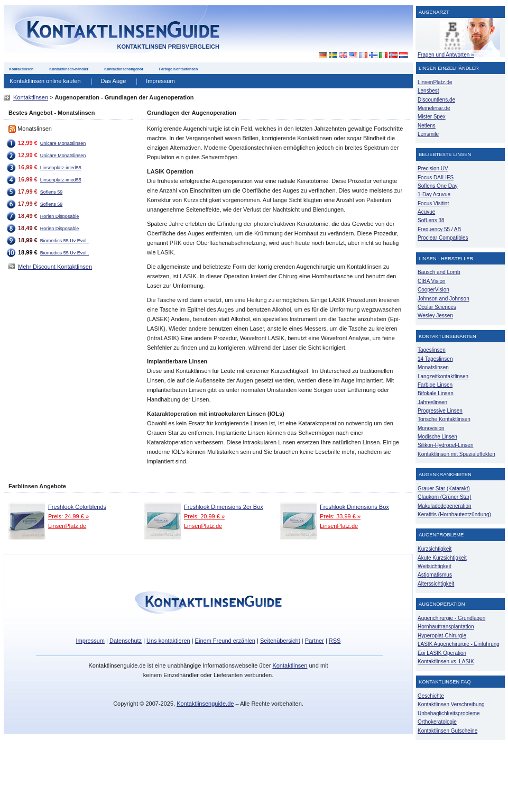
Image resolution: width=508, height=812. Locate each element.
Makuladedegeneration (445, 506)
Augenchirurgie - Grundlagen (451, 618)
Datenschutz (126, 641)
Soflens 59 (51, 192)
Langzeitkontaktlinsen (443, 376)
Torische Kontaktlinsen (444, 419)
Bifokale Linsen (436, 393)
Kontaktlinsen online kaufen (45, 81)
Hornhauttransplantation (446, 627)
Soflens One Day (437, 186)
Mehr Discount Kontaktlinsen (55, 267)
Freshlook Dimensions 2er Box (224, 507)
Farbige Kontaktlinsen (179, 69)
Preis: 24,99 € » (68, 516)
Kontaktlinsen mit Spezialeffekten (456, 454)
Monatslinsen (433, 367)
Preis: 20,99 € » (204, 516)
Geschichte (431, 696)
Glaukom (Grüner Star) (445, 497)
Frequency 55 (434, 229)
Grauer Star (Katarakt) (444, 489)
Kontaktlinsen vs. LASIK (446, 662)
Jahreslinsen (432, 402)
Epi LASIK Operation (442, 653)
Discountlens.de (436, 100)
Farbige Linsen (435, 385)
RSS (335, 641)
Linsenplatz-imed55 (61, 168)
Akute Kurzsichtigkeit (442, 558)
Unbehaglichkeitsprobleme (449, 713)
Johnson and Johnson (444, 299)
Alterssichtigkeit (436, 584)
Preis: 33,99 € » (340, 516)
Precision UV (433, 168)
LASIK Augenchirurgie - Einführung (459, 644)
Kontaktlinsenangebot (124, 69)
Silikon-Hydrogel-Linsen (445, 445)
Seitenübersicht (280, 641)
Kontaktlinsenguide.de (205, 704)
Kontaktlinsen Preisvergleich (168, 47)
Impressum (160, 81)
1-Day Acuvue (434, 194)
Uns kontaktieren (168, 641)
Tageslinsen (432, 350)
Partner (315, 641)
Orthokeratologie (437, 722)
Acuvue (426, 212)
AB (458, 229)
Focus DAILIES (436, 177)
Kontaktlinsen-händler (69, 69)
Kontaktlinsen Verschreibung (451, 704)
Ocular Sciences (437, 307)
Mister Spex (432, 117)
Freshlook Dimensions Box (354, 507)
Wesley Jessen (435, 316)
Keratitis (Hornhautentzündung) (454, 514)
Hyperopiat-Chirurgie (442, 636)
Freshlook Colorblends (77, 507)
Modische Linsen (437, 437)
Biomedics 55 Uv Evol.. (64, 241)
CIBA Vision (432, 281)
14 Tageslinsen (435, 359)
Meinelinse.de (434, 108)
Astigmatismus (435, 575)
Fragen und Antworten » (446, 55)
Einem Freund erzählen (225, 641)
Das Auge (114, 81)
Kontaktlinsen (21, 69)
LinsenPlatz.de (67, 526)
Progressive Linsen (440, 411)
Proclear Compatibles (443, 238)
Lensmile (428, 134)
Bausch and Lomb (439, 272)
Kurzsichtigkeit (435, 549)
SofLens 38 (431, 220)
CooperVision (433, 290)
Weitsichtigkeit (435, 566)
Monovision (431, 428)
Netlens (427, 126)
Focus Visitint (433, 203)
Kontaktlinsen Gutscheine (447, 731)
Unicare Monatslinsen (63, 143)
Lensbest (428, 91)
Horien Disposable (59, 216)
